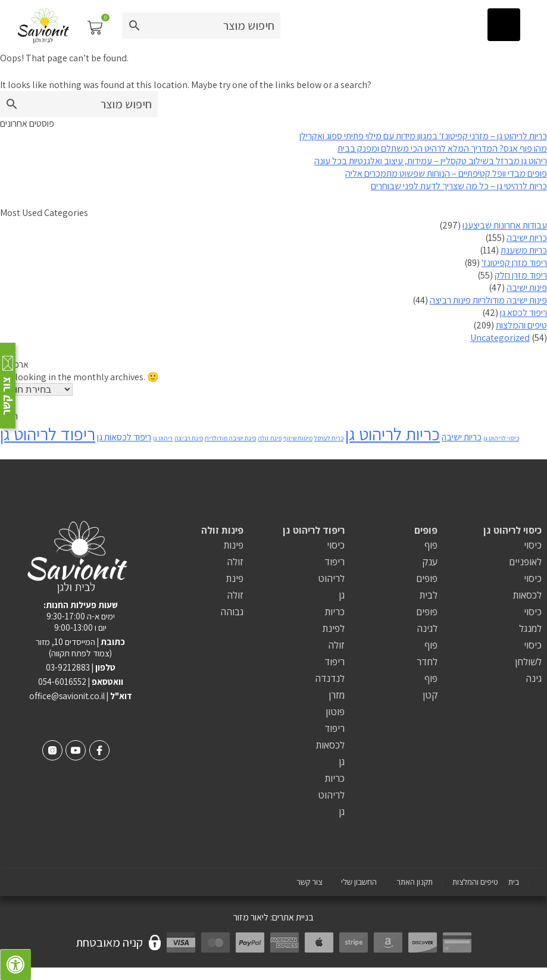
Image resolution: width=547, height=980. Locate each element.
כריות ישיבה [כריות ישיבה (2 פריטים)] (462, 437)
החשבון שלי (359, 882)
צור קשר (309, 882)
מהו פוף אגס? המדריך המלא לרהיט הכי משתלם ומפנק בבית (442, 148)
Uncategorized (500, 338)
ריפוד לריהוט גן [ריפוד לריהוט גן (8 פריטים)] (48, 434)
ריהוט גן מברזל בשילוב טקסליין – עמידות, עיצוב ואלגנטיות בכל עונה (431, 161)
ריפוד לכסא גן (523, 313)
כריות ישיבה (527, 238)
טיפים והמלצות (521, 325)
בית (514, 882)
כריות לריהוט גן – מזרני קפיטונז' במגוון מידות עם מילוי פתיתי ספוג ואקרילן (423, 136)
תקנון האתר (415, 882)
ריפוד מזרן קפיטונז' (514, 263)
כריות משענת (524, 250)
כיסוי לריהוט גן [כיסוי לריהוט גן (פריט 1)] (501, 438)
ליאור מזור (251, 917)
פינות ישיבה (527, 288)
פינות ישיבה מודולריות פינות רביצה (488, 300)
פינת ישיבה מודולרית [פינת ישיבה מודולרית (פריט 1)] (230, 438)
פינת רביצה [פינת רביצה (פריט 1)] (189, 438)
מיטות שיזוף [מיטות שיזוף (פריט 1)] (298, 438)
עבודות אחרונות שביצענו (505, 225)
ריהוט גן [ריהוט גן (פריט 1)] (163, 438)
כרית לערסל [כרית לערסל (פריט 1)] (329, 438)
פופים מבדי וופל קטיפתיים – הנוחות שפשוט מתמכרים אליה (446, 173)
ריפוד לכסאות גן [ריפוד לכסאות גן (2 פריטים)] (124, 437)
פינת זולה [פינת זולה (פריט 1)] (270, 438)
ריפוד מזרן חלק (521, 275)
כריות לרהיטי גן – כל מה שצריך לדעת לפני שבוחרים (459, 186)
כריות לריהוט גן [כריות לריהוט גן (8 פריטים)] (393, 434)
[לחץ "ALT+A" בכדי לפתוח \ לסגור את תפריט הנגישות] (15, 965)
